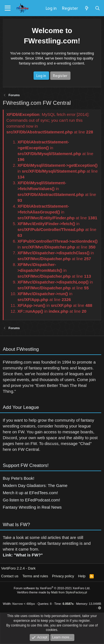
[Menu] (8, 8)
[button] (100, 608)
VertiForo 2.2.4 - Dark (18, 568)
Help (82, 576)
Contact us (10, 576)
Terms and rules (35, 576)
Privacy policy (63, 576)
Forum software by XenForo (52, 588)
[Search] (97, 8)
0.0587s (68, 604)
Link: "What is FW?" (23, 557)
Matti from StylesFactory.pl (69, 592)
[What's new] (86, 8)
